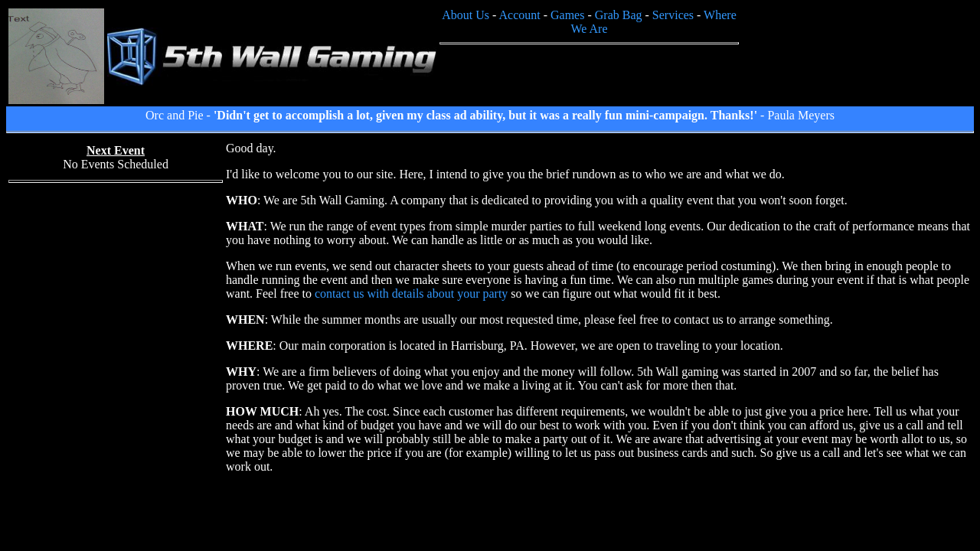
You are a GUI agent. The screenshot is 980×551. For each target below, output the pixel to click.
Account (519, 15)
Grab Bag (619, 15)
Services (673, 15)
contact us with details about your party (411, 293)
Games (567, 15)
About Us (465, 15)
